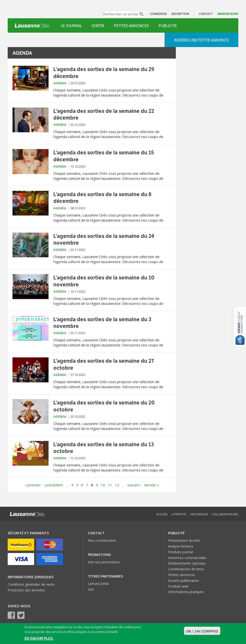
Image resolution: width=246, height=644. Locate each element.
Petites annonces (131, 26)
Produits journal (181, 552)
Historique (199, 514)
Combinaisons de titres (186, 569)
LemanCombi (98, 584)
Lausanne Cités (32, 25)
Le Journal (71, 26)
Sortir (98, 26)
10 (103, 485)
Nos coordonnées (102, 540)
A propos (179, 514)
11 (110, 485)
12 (117, 485)
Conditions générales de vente (31, 584)
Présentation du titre (184, 540)
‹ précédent (53, 485)
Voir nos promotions (104, 562)
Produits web (178, 586)
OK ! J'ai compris (202, 631)
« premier (33, 485)
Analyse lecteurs (181, 546)
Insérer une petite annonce (201, 40)
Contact (206, 14)
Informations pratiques (186, 592)
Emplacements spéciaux (187, 563)
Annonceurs (228, 14)
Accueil (162, 514)
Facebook (11, 615)
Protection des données (26, 590)
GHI (91, 589)
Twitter (21, 615)
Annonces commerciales (187, 558)
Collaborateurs (225, 514)
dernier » (152, 485)
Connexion (158, 14)
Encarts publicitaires (184, 581)
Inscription (180, 14)
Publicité (168, 26)
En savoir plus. (39, 639)
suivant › (134, 485)
